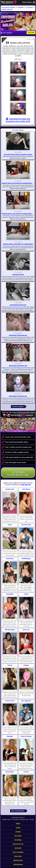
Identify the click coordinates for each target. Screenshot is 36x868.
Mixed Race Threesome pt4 (18, 335)
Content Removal (18, 864)
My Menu (6, 33)
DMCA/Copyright (18, 860)
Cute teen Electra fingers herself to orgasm (18, 154)
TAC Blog (18, 832)
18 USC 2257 (18, 848)
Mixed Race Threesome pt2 (18, 396)
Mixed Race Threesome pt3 (18, 366)
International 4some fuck (18, 305)
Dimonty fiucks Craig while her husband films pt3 (18, 183)
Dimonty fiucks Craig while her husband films (18, 244)
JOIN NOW (31, 33)
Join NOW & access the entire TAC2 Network (18, 473)
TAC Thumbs (18, 836)
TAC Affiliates (18, 840)
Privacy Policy (18, 856)
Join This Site (26, 485)
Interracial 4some (18, 274)
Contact (18, 828)
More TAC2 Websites (18, 811)
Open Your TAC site (18, 844)
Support (18, 824)
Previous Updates (18, 407)
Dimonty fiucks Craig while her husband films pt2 (18, 214)
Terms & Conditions (18, 852)
